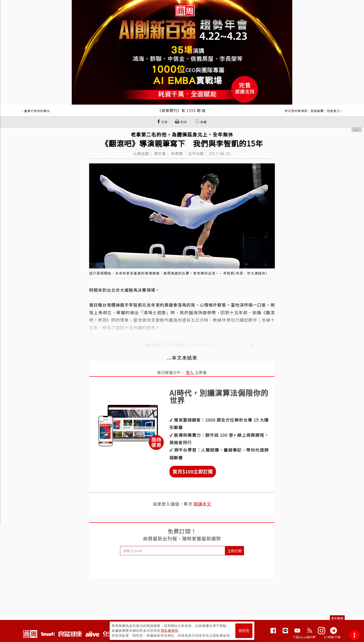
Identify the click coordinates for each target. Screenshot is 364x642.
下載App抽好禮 (304, 637)
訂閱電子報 (332, 637)
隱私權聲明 (170, 631)
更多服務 (337, 618)
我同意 (244, 631)
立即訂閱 (234, 551)
